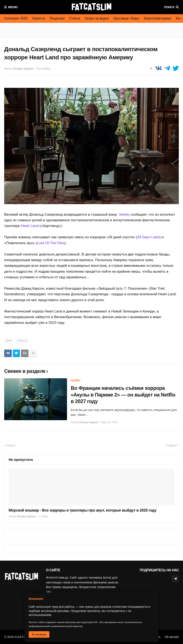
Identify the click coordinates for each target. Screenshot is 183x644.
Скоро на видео (97, 18)
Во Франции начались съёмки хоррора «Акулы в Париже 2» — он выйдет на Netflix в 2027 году (123, 395)
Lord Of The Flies (51, 243)
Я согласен (39, 634)
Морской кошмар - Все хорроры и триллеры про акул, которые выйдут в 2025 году (82, 510)
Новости (39, 18)
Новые (11, 445)
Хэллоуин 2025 (16, 18)
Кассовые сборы (127, 18)
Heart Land (30, 226)
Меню (13, 7)
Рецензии (57, 18)
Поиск (169, 7)
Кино (9, 341)
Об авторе (172, 637)
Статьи (75, 18)
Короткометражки (158, 18)
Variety (124, 214)
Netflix (76, 380)
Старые (171, 445)
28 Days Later (148, 237)
